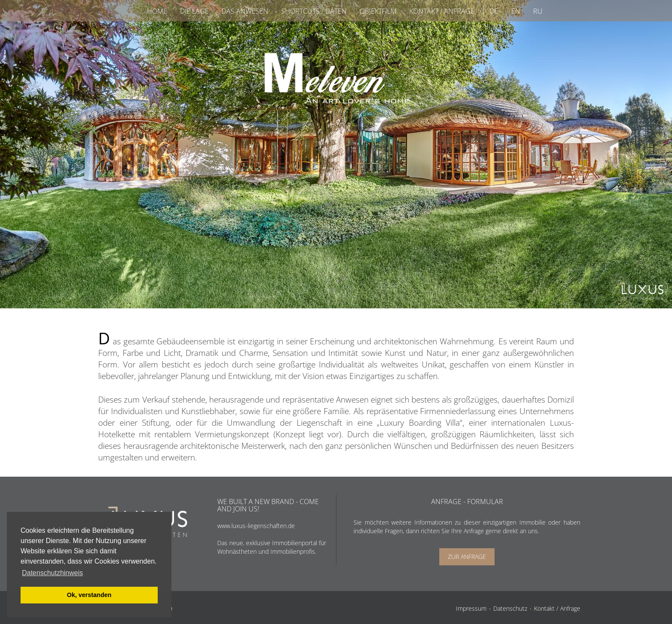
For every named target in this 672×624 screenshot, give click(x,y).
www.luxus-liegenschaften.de (256, 526)
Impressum (471, 608)
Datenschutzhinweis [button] (52, 573)
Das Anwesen (245, 11)
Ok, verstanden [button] (89, 595)
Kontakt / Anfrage (442, 11)
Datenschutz (510, 608)
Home (157, 11)
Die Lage (194, 11)
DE (494, 11)
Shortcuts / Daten (314, 11)
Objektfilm (378, 11)
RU (538, 11)
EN (516, 11)
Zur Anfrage (467, 557)
